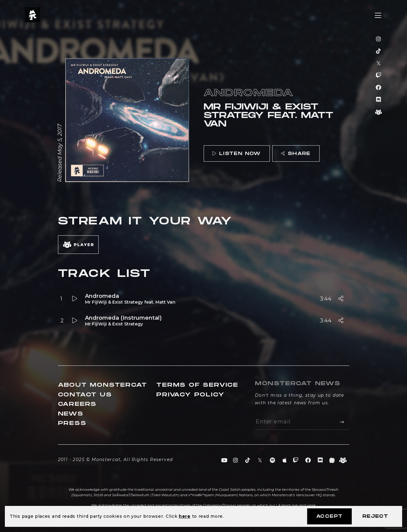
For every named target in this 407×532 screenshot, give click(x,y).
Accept (329, 516)
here (185, 516)
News (71, 414)
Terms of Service (197, 385)
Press (72, 423)
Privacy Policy (190, 395)
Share (296, 154)
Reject (375, 516)
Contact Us (85, 395)
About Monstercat (103, 385)
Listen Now (236, 154)
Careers (77, 404)
